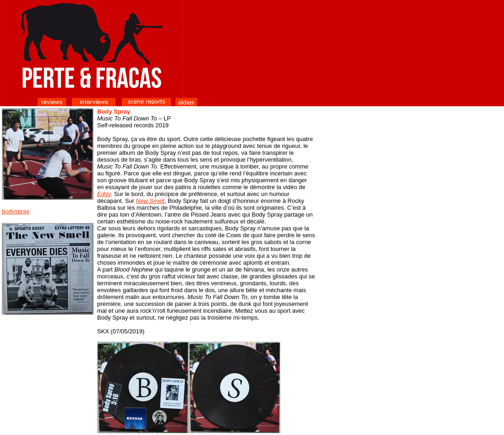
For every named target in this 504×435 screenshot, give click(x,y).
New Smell (150, 201)
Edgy (104, 194)
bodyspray (16, 211)
